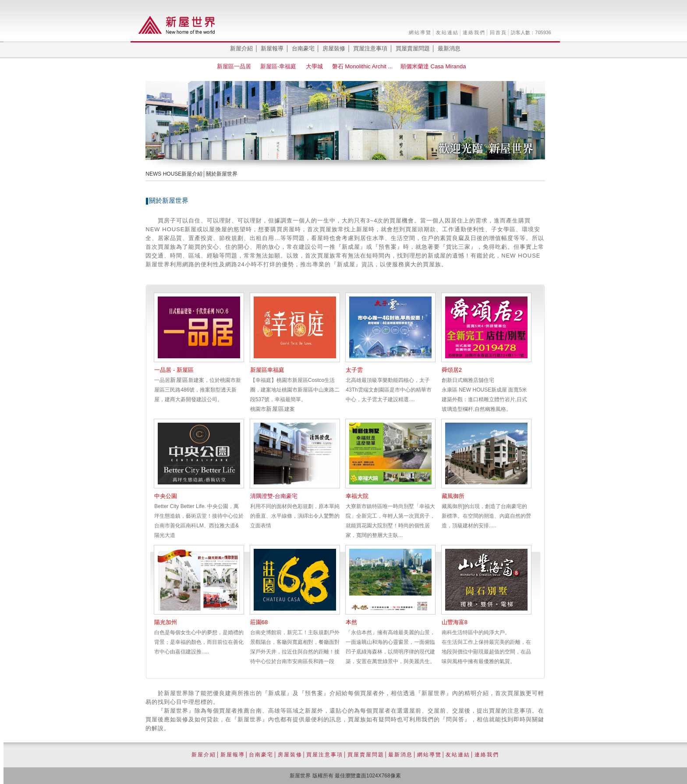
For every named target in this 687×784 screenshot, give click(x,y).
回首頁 (498, 32)
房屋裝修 (334, 48)
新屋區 (179, 380)
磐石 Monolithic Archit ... (363, 66)
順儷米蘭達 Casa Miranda (434, 66)
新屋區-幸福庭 (279, 66)
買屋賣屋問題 (413, 48)
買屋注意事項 (370, 48)
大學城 (315, 66)
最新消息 (449, 48)
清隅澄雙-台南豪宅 (274, 496)
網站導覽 (420, 32)
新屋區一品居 (235, 66)
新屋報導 (272, 48)
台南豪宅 (303, 48)
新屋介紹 (241, 48)
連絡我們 (474, 32)
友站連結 (447, 32)
